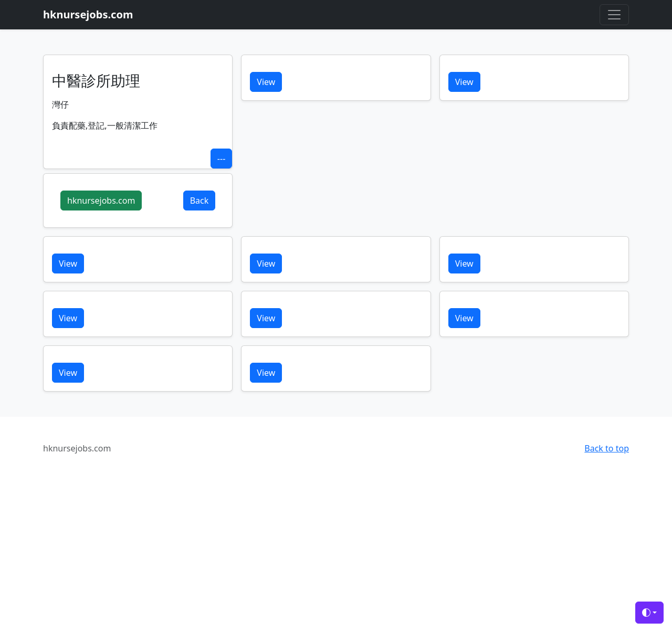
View (266, 82)
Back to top (607, 448)
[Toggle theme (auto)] (649, 613)
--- (221, 159)
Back (199, 201)
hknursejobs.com (101, 201)
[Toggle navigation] (614, 15)
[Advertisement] (315, 555)
